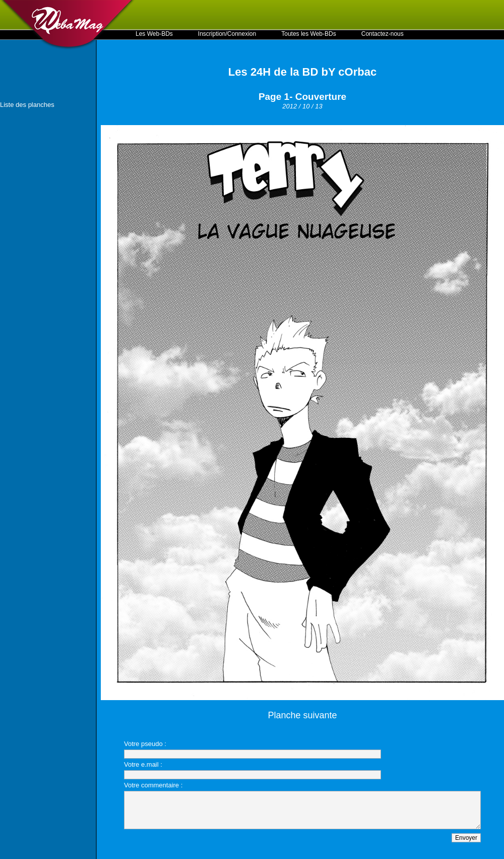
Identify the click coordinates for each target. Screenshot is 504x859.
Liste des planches (27, 105)
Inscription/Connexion (227, 34)
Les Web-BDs (154, 34)
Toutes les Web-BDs (309, 34)
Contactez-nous (383, 34)
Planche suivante (302, 715)
